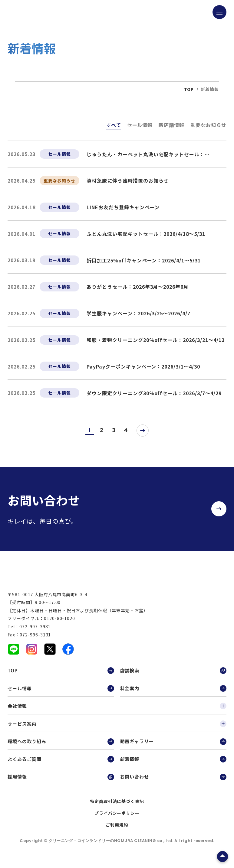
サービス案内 (117, 730)
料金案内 (173, 695)
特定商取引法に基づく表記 (117, 808)
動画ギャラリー (173, 748)
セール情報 (140, 125)
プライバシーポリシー (117, 820)
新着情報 (173, 766)
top (189, 89)
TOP (61, 677)
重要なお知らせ (208, 125)
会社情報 (117, 713)
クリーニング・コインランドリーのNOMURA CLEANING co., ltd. (111, 847)
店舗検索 (173, 677)
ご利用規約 (117, 831)
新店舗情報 (171, 125)
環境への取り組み (61, 748)
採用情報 (61, 784)
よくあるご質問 (61, 766)
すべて (114, 125)
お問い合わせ (173, 784)
